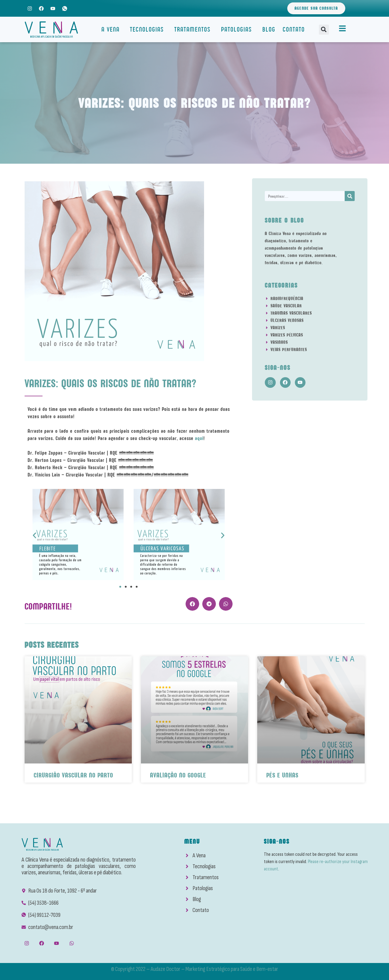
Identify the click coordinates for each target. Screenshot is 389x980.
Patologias (238, 29)
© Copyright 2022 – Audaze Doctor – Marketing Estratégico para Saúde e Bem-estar (195, 969)
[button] (324, 30)
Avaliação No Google (178, 775)
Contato (294, 29)
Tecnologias (148, 29)
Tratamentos (194, 29)
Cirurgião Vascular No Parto (73, 775)
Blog (269, 29)
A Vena (112, 29)
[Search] (350, 196)
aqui (199, 438)
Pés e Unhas (282, 775)
